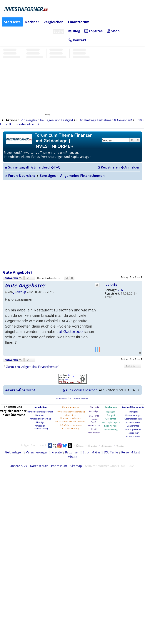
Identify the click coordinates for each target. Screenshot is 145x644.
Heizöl (94, 429)
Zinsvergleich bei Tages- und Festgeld (47, 120)
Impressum (59, 466)
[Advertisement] (45, 225)
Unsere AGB (18, 466)
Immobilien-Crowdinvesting (40, 427)
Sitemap (76, 466)
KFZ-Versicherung (71, 428)
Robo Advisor (111, 426)
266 (120, 290)
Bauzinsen (40, 415)
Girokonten (111, 419)
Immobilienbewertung (40, 419)
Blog (74, 31)
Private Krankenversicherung (71, 412)
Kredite (57, 452)
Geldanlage (111, 407)
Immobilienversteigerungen (40, 412)
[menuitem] (40, 167)
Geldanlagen (14, 452)
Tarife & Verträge (94, 409)
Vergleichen (54, 22)
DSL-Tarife (94, 416)
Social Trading (111, 429)
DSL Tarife (111, 452)
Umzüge (40, 422)
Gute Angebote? (18, 272)
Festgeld (111, 415)
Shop (113, 31)
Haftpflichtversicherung (71, 425)
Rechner (32, 22)
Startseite (12, 22)
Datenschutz (39, 466)
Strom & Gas (94, 426)
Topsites (94, 31)
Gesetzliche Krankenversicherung (71, 417)
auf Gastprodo (70, 331)
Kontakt (77, 40)
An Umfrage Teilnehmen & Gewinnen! (106, 120)
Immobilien (40, 407)
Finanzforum (79, 22)
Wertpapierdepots (111, 422)
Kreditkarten (94, 433)
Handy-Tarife (94, 421)
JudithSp (111, 285)
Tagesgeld (111, 412)
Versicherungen (71, 407)
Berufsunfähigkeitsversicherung (71, 421)
